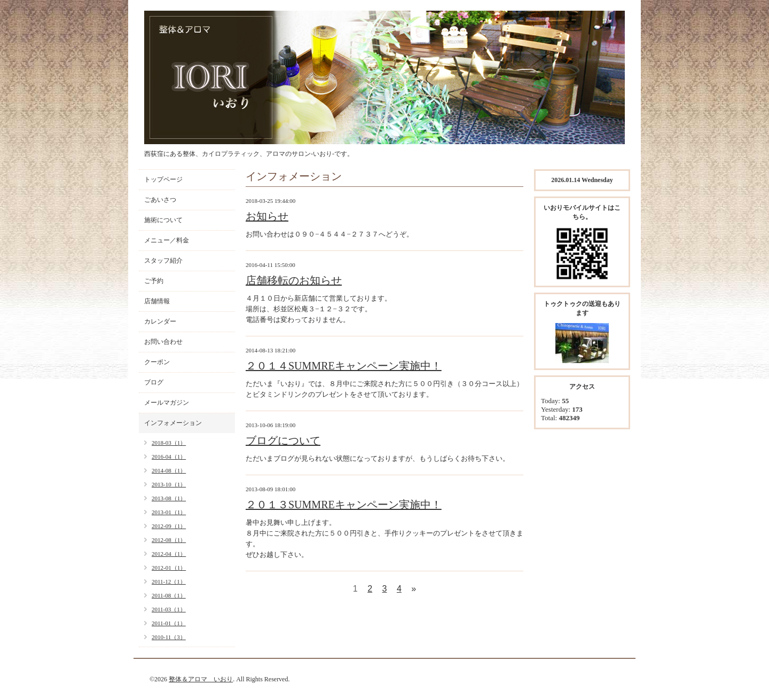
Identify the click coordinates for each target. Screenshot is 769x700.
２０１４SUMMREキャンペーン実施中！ (344, 366)
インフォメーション (173, 423)
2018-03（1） (169, 443)
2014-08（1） (169, 470)
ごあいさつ (160, 200)
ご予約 (154, 281)
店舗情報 (157, 301)
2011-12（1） (169, 581)
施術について (163, 220)
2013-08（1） (169, 498)
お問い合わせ (163, 342)
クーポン (157, 362)
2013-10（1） (169, 484)
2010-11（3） (169, 637)
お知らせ (267, 216)
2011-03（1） (169, 609)
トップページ (163, 179)
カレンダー (160, 321)
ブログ (154, 382)
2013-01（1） (169, 512)
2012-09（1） (169, 526)
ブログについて (283, 441)
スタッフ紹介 (163, 261)
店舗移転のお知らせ (294, 280)
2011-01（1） (169, 623)
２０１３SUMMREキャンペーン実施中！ (344, 505)
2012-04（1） (169, 554)
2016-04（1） (169, 457)
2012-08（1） (169, 540)
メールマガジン (167, 403)
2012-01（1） (169, 568)
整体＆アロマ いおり (201, 679)
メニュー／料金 (167, 240)
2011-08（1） (169, 595)
